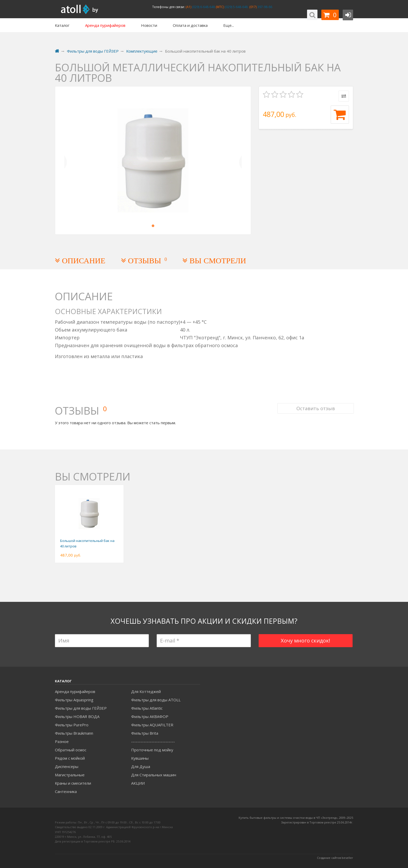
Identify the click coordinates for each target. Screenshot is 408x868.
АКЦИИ (138, 783)
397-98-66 (264, 7)
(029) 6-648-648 (203, 7)
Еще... (229, 25)
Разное (62, 741)
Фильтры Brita (145, 733)
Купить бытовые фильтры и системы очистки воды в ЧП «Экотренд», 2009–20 (294, 818)
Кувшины (140, 758)
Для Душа (141, 766)
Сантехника (66, 791)
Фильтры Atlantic (147, 708)
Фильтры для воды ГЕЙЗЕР (81, 708)
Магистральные (70, 775)
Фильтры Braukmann (74, 733)
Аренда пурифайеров (75, 691)
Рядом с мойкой (70, 758)
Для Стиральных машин (154, 775)
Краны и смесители (73, 783)
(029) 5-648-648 (236, 7)
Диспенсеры (67, 766)
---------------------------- (153, 741)
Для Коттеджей (146, 691)
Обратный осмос (71, 750)
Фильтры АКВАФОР (150, 716)
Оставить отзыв (315, 405)
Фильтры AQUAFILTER (152, 725)
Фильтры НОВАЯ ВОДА (77, 716)
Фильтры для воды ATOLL (156, 700)
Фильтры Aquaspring (74, 700)
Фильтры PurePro (72, 725)
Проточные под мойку (152, 750)
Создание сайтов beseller (335, 858)
